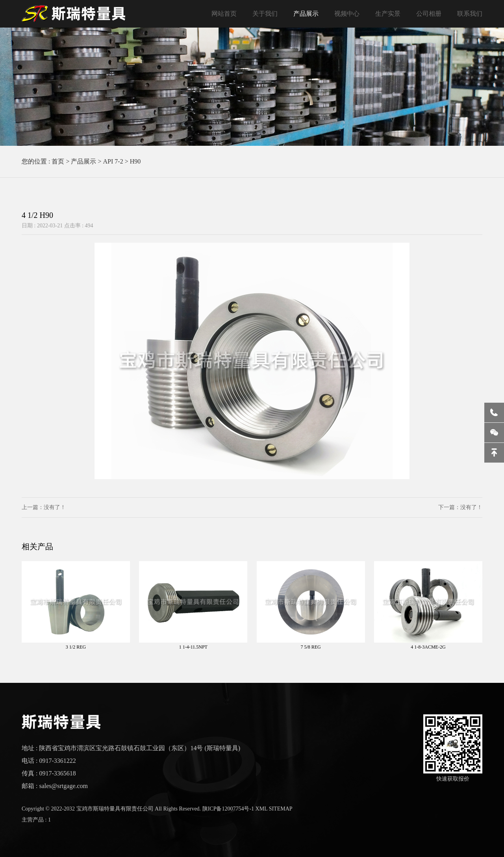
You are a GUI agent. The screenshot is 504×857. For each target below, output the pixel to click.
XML (262, 809)
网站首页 (224, 14)
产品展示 (306, 14)
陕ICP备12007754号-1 (228, 809)
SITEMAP (281, 809)
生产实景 (388, 14)
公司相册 (429, 14)
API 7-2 (113, 161)
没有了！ (55, 507)
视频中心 (347, 14)
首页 (58, 161)
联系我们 (470, 14)
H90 (135, 161)
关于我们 (265, 14)
